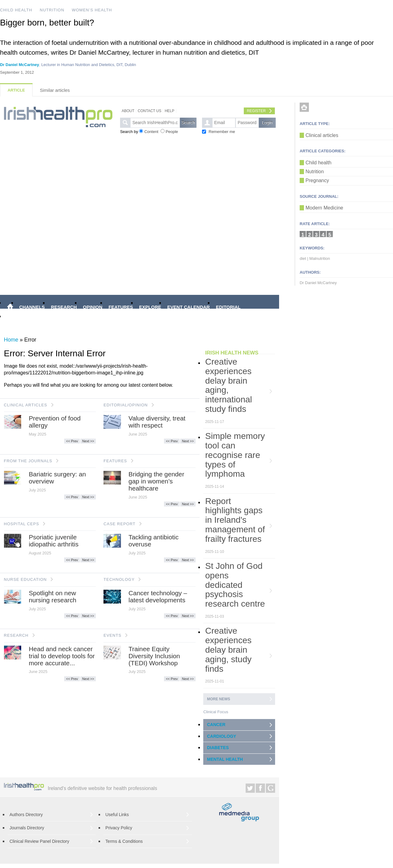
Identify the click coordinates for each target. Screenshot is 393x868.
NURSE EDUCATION (25, 579)
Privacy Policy (119, 828)
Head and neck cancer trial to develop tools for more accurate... (62, 656)
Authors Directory (26, 815)
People (172, 132)
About (128, 111)
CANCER (216, 725)
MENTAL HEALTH (225, 759)
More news (218, 699)
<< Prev (72, 441)
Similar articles (55, 90)
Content (151, 132)
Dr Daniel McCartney (19, 65)
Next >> (88, 441)
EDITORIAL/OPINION (126, 405)
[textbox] (155, 123)
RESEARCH (64, 307)
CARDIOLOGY (222, 736)
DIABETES (218, 748)
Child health (319, 163)
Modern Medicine (324, 208)
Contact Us (150, 111)
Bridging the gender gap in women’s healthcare (157, 481)
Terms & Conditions (124, 841)
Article (16, 90)
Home (11, 340)
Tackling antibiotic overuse (154, 541)
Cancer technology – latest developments (158, 596)
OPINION (93, 307)
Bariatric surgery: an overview (57, 478)
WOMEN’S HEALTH (92, 10)
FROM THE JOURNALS (28, 461)
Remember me (222, 132)
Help (169, 111)
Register (256, 111)
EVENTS (112, 635)
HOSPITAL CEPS (22, 524)
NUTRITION (52, 10)
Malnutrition (320, 258)
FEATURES (121, 307)
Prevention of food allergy (55, 422)
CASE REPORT (119, 524)
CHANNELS (32, 307)
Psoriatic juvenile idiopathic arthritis (54, 541)
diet (303, 258)
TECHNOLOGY (119, 579)
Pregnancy (317, 180)
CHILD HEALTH (16, 10)
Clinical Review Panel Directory (39, 841)
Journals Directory (27, 828)
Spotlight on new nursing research (53, 596)
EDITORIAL (228, 307)
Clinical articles (322, 135)
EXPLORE (150, 307)
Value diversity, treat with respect (157, 422)
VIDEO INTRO (22, 321)
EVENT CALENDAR (189, 307)
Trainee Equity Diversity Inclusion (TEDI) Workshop (154, 656)
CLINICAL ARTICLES (26, 405)
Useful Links (117, 815)
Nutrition (315, 172)
